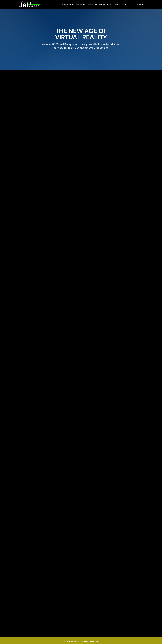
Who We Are (81, 4)
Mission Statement (103, 4)
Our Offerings (68, 4)
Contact (141, 4)
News (125, 4)
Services (117, 4)
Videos (91, 4)
